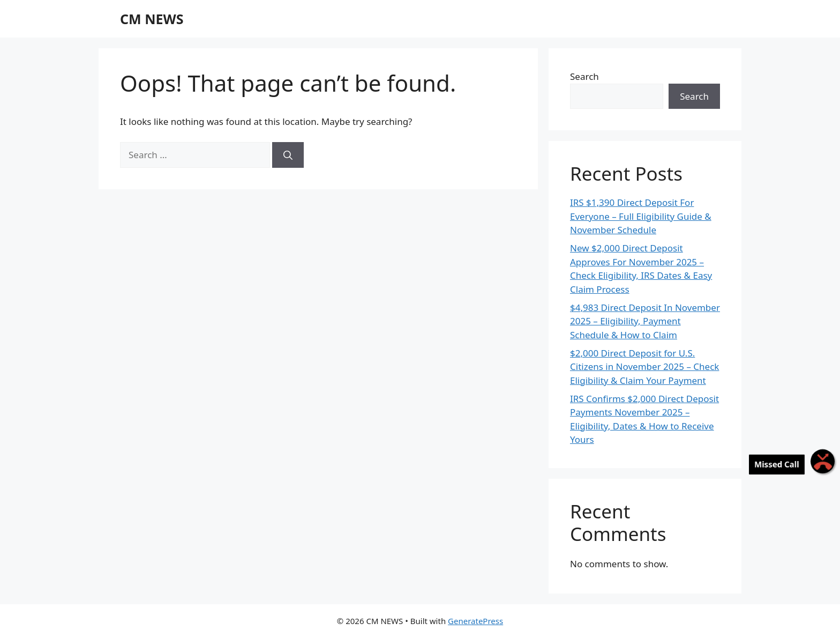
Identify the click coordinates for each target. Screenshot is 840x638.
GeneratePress (475, 621)
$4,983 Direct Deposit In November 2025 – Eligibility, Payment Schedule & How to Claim (645, 321)
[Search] (288, 155)
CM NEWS (152, 19)
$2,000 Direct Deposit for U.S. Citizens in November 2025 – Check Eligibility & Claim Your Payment (644, 367)
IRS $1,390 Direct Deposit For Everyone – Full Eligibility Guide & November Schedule (641, 216)
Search (584, 76)
